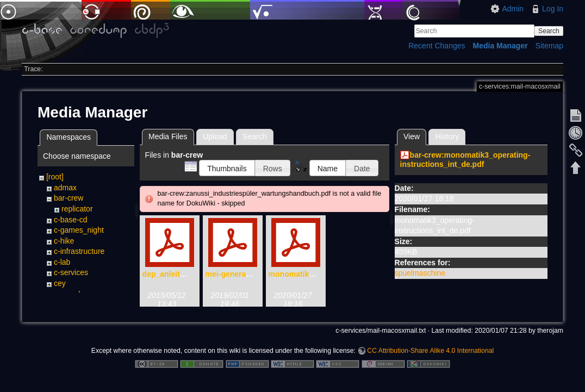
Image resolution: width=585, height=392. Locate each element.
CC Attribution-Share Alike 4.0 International (430, 356)
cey (60, 283)
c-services (71, 272)
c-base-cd (70, 220)
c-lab (62, 262)
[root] (55, 177)
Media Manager (500, 46)
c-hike (64, 241)
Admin (513, 9)
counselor (70, 294)
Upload (215, 136)
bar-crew (69, 198)
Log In (553, 9)
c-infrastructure (79, 251)
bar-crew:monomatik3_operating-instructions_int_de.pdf (465, 160)
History (447, 136)
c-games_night (79, 230)
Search (549, 31)
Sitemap (549, 46)
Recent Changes (437, 46)
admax (65, 188)
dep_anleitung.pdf (175, 274)
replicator (77, 209)
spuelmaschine (420, 273)
